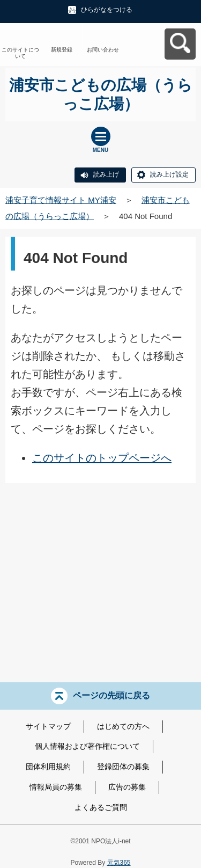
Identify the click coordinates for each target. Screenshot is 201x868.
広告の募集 (127, 787)
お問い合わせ (103, 50)
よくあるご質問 (101, 807)
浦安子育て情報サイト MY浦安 (61, 200)
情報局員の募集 (56, 787)
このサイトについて (20, 53)
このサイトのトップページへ (102, 458)
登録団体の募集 (123, 767)
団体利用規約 (48, 767)
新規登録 (62, 50)
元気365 (119, 863)
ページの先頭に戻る (111, 695)
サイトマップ (48, 726)
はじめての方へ (123, 726)
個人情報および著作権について (87, 746)
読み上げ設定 (169, 174)
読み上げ (106, 174)
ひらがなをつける (107, 10)
